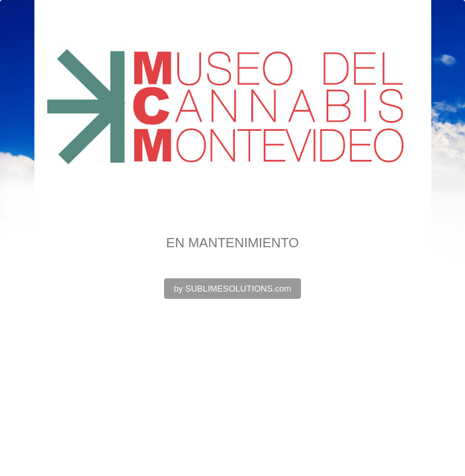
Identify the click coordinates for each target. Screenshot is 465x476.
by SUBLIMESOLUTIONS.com (233, 289)
